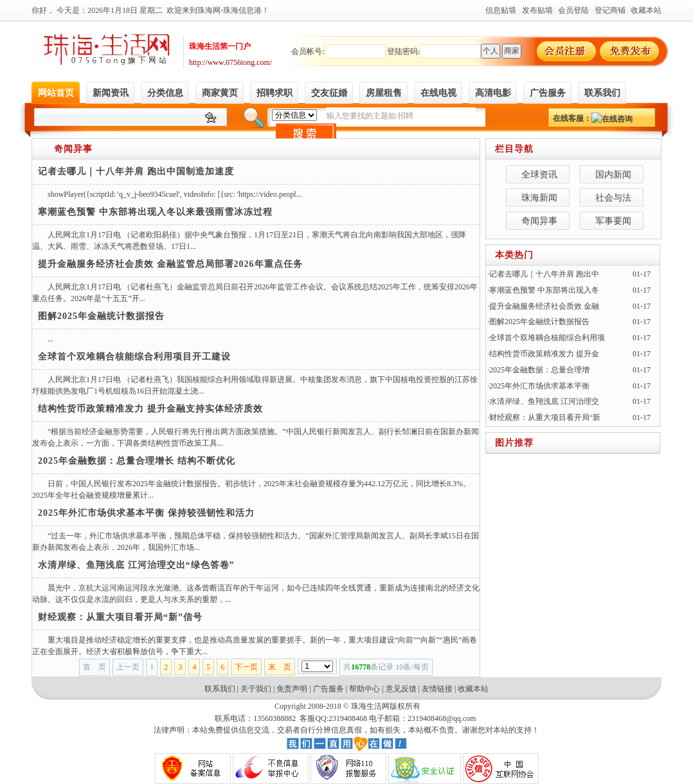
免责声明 (292, 689)
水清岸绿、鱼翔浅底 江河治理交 (544, 401)
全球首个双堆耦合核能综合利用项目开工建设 (134, 357)
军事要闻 (613, 221)
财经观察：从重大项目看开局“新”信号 (120, 617)
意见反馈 (401, 689)
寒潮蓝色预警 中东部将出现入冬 (544, 290)
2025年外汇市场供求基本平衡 (539, 386)
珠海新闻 (539, 198)
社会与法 (613, 198)
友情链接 (437, 689)
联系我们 (220, 689)
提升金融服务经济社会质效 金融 (544, 306)
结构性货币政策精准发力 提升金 (544, 354)
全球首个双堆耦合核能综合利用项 (547, 338)
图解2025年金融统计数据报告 (101, 316)
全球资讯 (539, 175)
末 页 (280, 667)
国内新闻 (613, 175)
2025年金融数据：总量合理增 (539, 370)
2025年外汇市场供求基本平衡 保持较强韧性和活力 (146, 513)
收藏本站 (473, 689)
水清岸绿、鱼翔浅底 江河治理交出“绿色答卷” (136, 565)
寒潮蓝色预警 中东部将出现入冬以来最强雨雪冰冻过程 (155, 212)
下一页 (246, 667)
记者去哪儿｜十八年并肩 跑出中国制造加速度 (136, 171)
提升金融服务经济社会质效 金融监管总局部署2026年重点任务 (170, 264)
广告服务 (328, 689)
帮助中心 (364, 689)
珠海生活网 (370, 706)
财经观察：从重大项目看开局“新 (545, 417)
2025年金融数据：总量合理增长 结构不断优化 (137, 461)
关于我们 (256, 689)
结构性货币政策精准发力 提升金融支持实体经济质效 (150, 409)
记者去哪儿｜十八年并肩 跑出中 (544, 274)
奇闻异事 (73, 149)
